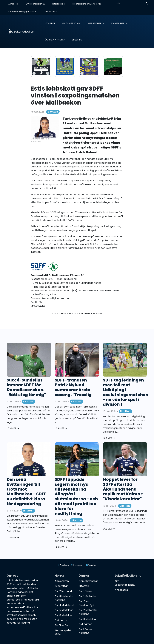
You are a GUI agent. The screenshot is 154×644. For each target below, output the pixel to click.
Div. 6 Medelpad (64, 615)
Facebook (64, 565)
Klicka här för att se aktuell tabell (77, 313)
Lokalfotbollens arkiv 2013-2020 (87, 4)
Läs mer (13, 428)
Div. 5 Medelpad (64, 610)
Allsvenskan (62, 581)
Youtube (91, 565)
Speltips (77, 40)
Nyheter (50, 23)
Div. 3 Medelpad (88, 619)
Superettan (62, 586)
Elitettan (53, 112)
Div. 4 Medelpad (64, 605)
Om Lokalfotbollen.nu (35, 4)
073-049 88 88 (50, 12)
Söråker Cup (62, 625)
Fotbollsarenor (59, 4)
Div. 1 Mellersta (87, 596)
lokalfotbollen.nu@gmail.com (22, 12)
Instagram (77, 565)
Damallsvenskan (89, 581)
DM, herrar (61, 620)
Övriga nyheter (55, 40)
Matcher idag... (72, 23)
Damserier (118, 23)
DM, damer (85, 624)
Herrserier (95, 23)
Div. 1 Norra (85, 591)
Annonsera (13, 4)
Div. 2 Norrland (63, 591)
